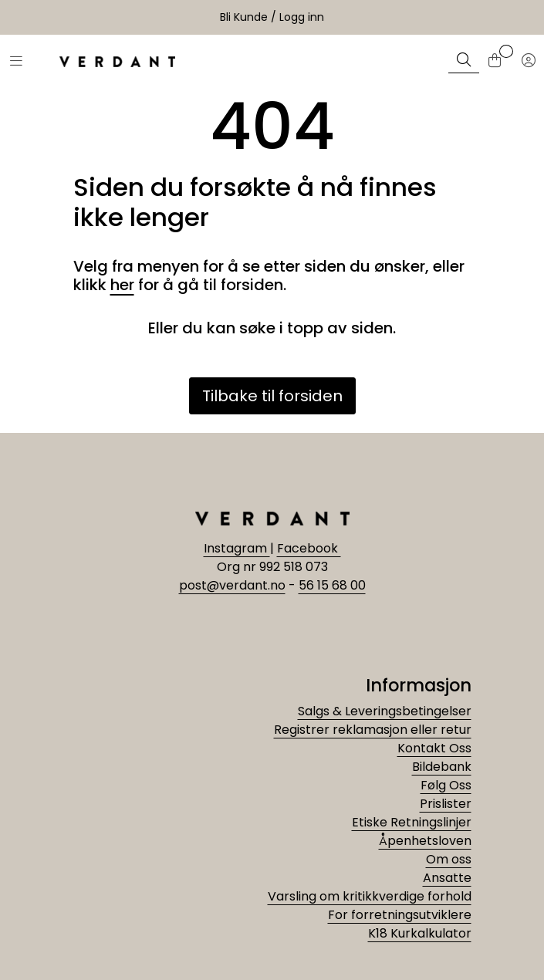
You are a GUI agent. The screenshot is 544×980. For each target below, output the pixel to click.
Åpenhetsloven (425, 841)
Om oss (449, 859)
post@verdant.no (232, 585)
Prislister (446, 804)
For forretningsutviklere (400, 915)
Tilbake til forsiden (272, 396)
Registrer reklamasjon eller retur (373, 730)
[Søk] (464, 62)
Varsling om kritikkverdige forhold (370, 896)
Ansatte (447, 878)
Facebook (309, 548)
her (122, 285)
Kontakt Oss (434, 748)
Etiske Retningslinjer (412, 822)
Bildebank (442, 767)
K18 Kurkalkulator (420, 933)
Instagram (237, 548)
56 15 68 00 (332, 585)
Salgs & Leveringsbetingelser (385, 711)
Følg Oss (446, 785)
